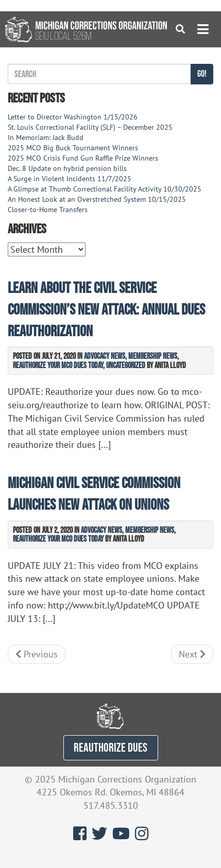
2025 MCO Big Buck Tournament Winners (73, 148)
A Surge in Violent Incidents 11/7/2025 (70, 179)
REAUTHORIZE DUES (110, 747)
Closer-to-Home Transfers (49, 210)
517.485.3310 (111, 805)
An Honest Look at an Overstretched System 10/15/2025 (97, 199)
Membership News (153, 356)
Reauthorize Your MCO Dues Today (58, 365)
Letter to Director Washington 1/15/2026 (73, 117)
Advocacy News (105, 356)
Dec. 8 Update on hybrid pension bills (67, 168)
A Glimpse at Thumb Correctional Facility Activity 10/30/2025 (105, 189)
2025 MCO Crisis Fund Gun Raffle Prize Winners (83, 158)
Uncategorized (126, 365)
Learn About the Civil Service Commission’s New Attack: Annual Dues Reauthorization (106, 309)
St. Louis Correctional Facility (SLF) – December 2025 (90, 127)
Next (192, 654)
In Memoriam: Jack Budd (46, 137)
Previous (37, 654)
